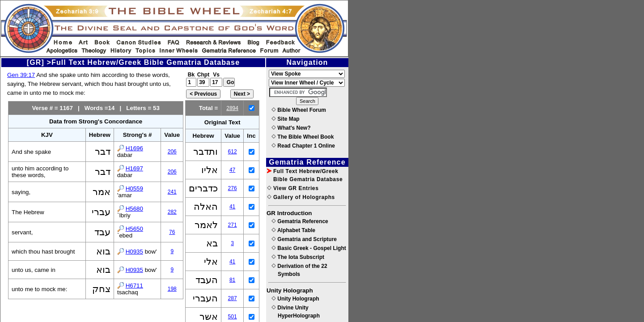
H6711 (134, 286)
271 (233, 225)
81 (232, 280)
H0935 (134, 252)
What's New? (291, 128)
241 (172, 192)
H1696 (134, 148)
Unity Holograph (295, 299)
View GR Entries (293, 188)
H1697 (134, 168)
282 (172, 212)
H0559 (134, 189)
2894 (232, 108)
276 (233, 188)
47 (232, 170)
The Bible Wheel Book (303, 137)
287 (233, 298)
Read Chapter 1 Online (303, 146)
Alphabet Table (293, 230)
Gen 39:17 (21, 75)
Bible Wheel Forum (299, 110)
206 (172, 152)
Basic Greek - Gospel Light (309, 248)
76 (172, 232)
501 (233, 317)
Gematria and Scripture (304, 239)
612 (233, 152)
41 (232, 207)
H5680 (134, 209)
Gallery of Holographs (301, 197)
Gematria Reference (300, 221)
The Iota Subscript (298, 257)
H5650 (134, 229)
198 (172, 289)
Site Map (286, 119)
